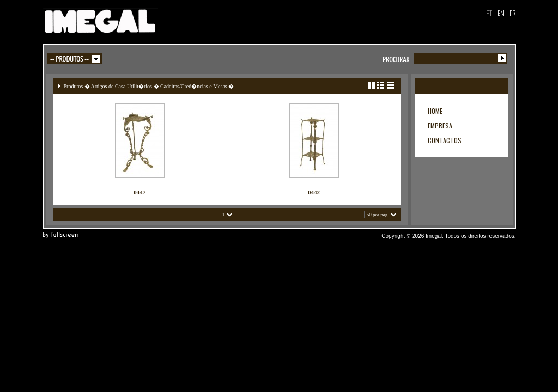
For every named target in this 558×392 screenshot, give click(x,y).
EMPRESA (440, 125)
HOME (435, 111)
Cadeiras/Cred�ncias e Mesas (194, 86)
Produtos (74, 86)
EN (501, 13)
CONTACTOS (445, 140)
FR (513, 13)
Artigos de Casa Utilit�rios (122, 86)
